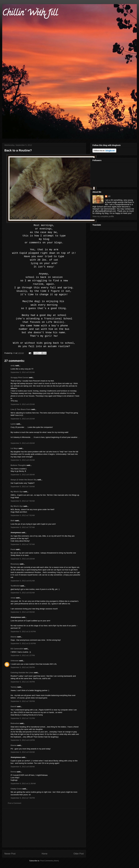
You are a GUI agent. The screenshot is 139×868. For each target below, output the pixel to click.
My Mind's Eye (17, 492)
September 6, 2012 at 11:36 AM (23, 783)
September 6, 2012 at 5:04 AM (23, 752)
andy (13, 366)
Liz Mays (14, 448)
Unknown (15, 661)
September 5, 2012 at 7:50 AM (23, 501)
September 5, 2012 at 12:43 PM (23, 632)
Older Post (79, 854)
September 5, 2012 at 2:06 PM (23, 667)
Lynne (13, 424)
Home (45, 854)
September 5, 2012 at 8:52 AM (23, 593)
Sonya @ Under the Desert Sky (24, 480)
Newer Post (10, 854)
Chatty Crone (16, 789)
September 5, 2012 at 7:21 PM (23, 718)
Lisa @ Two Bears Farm (21, 409)
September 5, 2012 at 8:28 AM (23, 559)
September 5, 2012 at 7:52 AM (23, 515)
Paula (13, 549)
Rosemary (15, 564)
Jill (109, 196)
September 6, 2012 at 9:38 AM (23, 767)
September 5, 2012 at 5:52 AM (23, 372)
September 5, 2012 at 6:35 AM (23, 460)
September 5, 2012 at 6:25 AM (23, 404)
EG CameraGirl (17, 649)
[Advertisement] (44, 828)
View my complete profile (103, 216)
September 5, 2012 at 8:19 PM (23, 740)
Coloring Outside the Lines (22, 673)
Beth (13, 521)
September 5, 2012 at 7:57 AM (23, 527)
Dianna (14, 637)
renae (13, 598)
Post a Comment (15, 803)
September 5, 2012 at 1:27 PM (23, 655)
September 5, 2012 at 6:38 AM (23, 475)
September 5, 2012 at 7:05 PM (23, 701)
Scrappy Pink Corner (19, 378)
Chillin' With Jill (30, 14)
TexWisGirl (15, 586)
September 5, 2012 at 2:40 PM (23, 682)
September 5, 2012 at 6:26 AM (23, 443)
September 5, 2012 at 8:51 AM (23, 581)
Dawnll (13, 706)
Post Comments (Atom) (49, 861)
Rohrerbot (15, 723)
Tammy (14, 687)
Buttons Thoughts (18, 465)
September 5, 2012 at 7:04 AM (23, 487)
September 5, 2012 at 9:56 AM (23, 612)
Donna (13, 772)
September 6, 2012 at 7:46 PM (23, 798)
